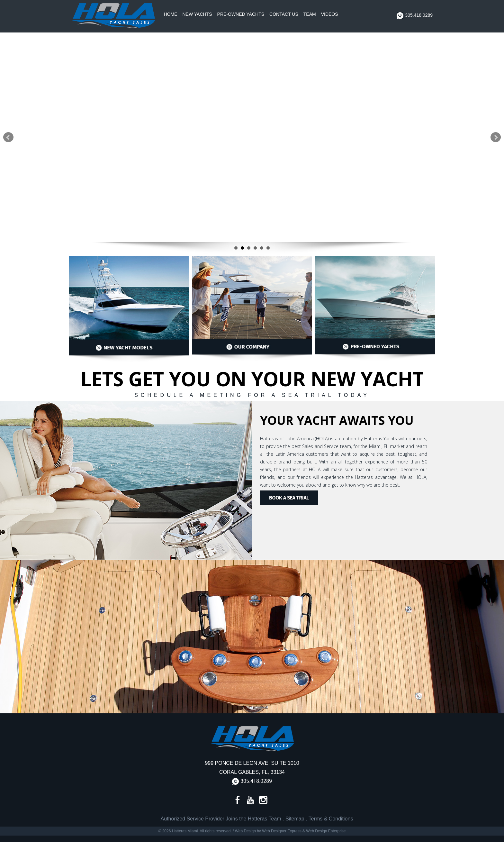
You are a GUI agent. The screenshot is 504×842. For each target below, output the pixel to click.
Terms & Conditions (331, 819)
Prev (8, 137)
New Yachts (197, 14)
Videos (330, 14)
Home (171, 14)
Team (310, 14)
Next (496, 137)
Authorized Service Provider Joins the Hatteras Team (221, 819)
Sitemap (295, 819)
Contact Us (284, 14)
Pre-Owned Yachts (241, 14)
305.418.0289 (415, 15)
